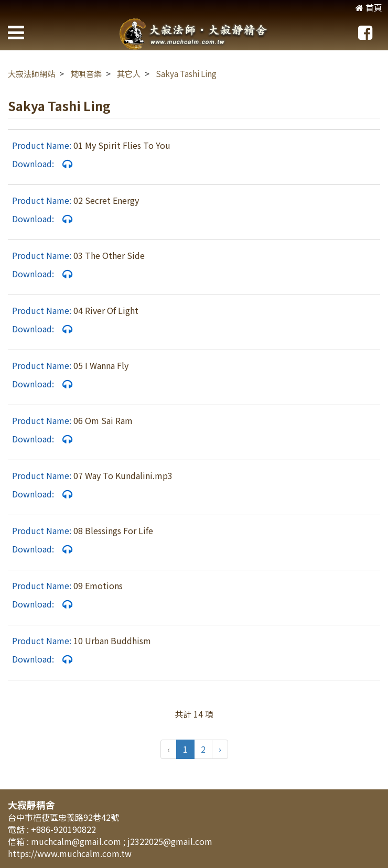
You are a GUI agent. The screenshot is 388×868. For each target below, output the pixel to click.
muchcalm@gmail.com (77, 841)
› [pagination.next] (220, 749)
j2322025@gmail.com (170, 841)
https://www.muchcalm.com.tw (70, 853)
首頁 (369, 7)
